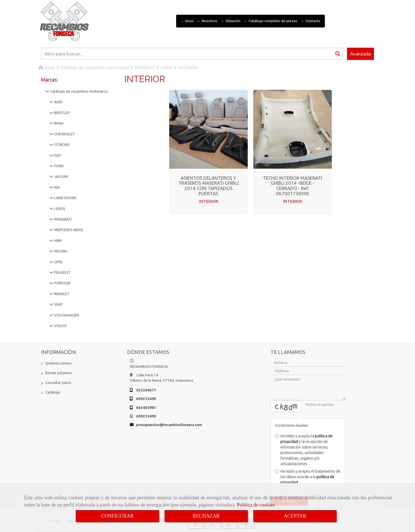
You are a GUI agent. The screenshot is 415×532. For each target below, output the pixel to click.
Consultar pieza (58, 382)
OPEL (58, 262)
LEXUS (59, 209)
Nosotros (209, 21)
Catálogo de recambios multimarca (78, 91)
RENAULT (61, 294)
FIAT (57, 155)
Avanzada (360, 54)
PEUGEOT (62, 272)
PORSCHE (62, 283)
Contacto (312, 21)
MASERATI (63, 219)
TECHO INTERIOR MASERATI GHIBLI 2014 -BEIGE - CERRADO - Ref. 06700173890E (293, 186)
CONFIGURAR (117, 516)
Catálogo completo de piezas (273, 21)
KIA (56, 187)
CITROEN (61, 145)
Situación (233, 21)
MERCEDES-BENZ (68, 230)
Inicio (189, 21)
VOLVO (60, 326)
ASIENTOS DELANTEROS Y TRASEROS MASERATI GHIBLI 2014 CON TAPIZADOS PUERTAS (208, 186)
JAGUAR (61, 176)
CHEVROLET (64, 134)
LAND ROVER (65, 198)
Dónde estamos (59, 373)
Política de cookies (256, 505)
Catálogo (53, 392)
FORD (59, 166)
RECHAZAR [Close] (206, 516)
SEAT (58, 304)
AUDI (58, 102)
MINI (57, 240)
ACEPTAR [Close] (295, 516)
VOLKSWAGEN (66, 315)
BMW (58, 123)
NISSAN (60, 251)
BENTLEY (61, 113)
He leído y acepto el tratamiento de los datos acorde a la (308, 477)
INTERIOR (208, 201)
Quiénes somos (58, 363)
